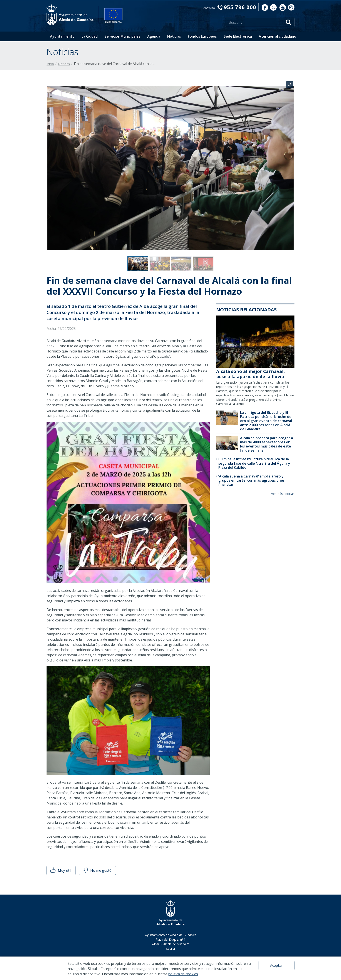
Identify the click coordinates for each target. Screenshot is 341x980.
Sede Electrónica (238, 36)
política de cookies (183, 974)
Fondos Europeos (202, 36)
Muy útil (60, 870)
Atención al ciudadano (277, 36)
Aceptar (276, 965)
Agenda (154, 36)
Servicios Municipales (122, 36)
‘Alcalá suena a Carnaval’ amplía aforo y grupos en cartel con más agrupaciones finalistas (252, 480)
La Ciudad (90, 36)
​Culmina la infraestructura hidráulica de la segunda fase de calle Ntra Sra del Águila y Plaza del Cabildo (254, 463)
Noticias (174, 36)
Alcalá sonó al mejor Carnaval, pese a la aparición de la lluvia (251, 374)
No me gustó (97, 870)
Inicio (50, 64)
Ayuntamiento (62, 36)
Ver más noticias (283, 494)
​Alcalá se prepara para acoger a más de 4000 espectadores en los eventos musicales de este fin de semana (267, 444)
